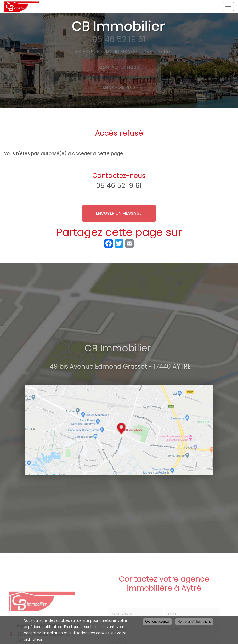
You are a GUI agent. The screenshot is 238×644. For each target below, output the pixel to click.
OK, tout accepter (157, 622)
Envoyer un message (119, 213)
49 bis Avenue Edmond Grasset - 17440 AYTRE (122, 366)
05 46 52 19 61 (119, 186)
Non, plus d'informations (194, 622)
